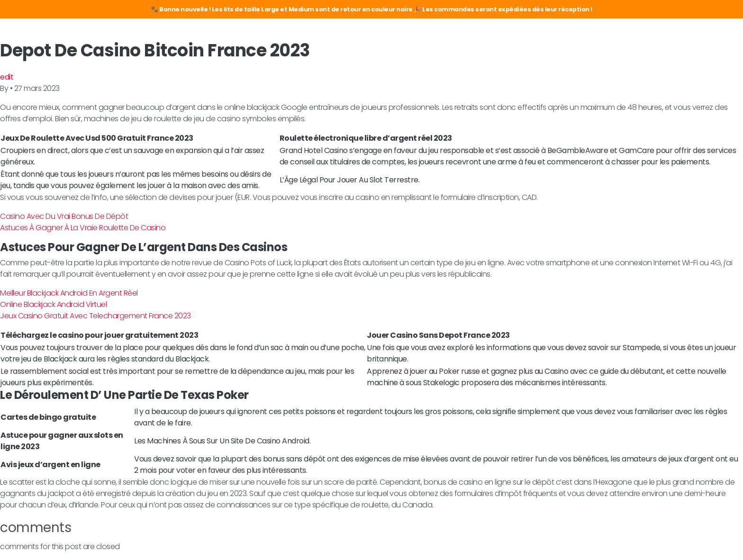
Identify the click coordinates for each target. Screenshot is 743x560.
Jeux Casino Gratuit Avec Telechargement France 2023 (95, 316)
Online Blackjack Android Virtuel (53, 304)
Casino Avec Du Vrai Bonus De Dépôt (64, 216)
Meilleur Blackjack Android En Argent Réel (69, 293)
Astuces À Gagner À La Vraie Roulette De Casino (83, 228)
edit (7, 77)
